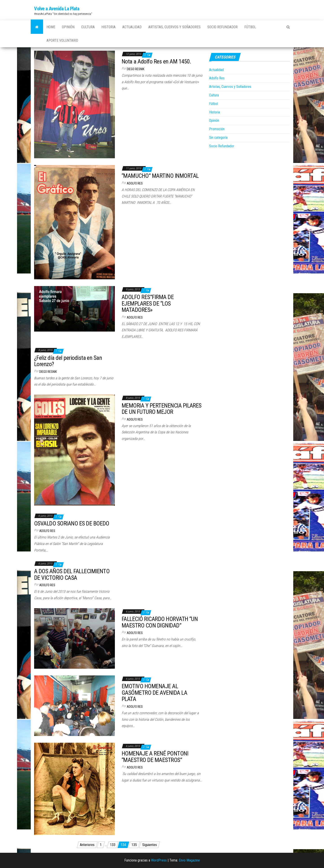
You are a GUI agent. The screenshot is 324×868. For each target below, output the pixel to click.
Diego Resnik (136, 69)
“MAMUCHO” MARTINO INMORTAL (160, 176)
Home (51, 27)
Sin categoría (218, 138)
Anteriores (87, 845)
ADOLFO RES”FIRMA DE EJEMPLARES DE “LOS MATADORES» (148, 303)
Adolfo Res (135, 183)
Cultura (88, 27)
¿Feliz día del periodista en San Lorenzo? (68, 361)
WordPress (159, 860)
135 (134, 845)
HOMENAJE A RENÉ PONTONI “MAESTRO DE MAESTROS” (155, 757)
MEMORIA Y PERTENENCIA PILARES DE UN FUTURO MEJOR (162, 409)
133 (113, 845)
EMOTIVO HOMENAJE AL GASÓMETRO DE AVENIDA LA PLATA (154, 693)
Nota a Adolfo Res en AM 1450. (156, 61)
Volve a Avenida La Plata (57, 9)
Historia (108, 27)
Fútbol (250, 27)
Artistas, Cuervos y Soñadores (174, 27)
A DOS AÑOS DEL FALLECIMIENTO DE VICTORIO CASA (72, 574)
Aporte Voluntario (62, 40)
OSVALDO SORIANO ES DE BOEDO (72, 523)
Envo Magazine (189, 860)
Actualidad (132, 27)
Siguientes (150, 845)
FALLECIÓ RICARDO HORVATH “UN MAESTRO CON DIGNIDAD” (160, 622)
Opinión (68, 27)
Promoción (217, 129)
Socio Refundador (222, 27)
